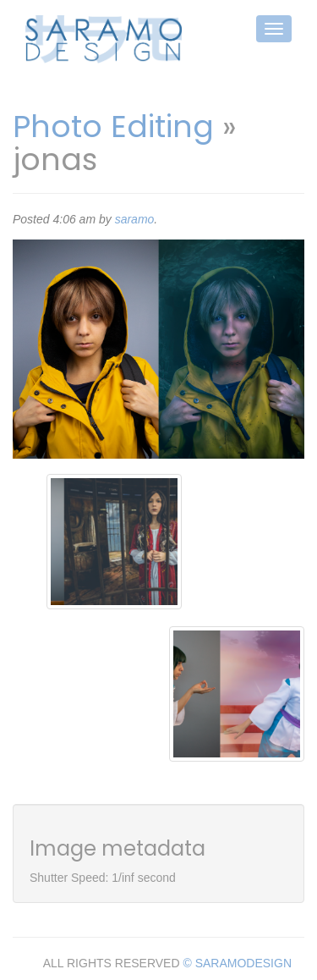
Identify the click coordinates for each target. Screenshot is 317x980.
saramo (135, 219)
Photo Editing (113, 127)
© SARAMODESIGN (237, 963)
